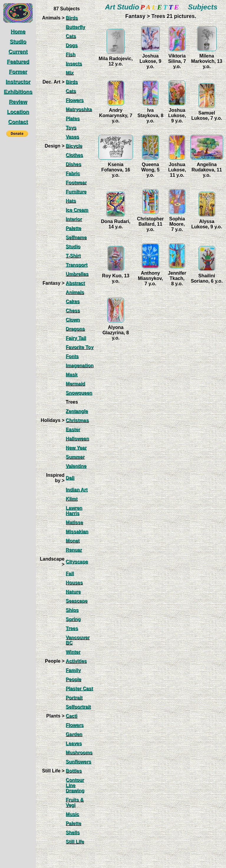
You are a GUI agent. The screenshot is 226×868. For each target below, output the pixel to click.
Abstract (75, 283)
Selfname (76, 237)
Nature (73, 592)
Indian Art (77, 490)
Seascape (77, 601)
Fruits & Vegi (75, 802)
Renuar (74, 550)
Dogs (72, 45)
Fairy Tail (76, 338)
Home (18, 32)
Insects (74, 64)
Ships (72, 610)
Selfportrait (78, 707)
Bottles (74, 771)
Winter (73, 652)
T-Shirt (73, 256)
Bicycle (74, 146)
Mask (72, 375)
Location (18, 112)
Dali (70, 478)
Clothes (74, 155)
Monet (73, 541)
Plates (73, 118)
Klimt (72, 499)
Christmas (77, 420)
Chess (73, 311)
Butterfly (75, 27)
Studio (18, 42)
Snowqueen (79, 393)
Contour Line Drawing (75, 785)
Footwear (76, 182)
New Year (76, 448)
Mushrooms (79, 752)
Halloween (77, 439)
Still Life (75, 842)
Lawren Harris (74, 511)
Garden (74, 734)
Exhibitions (18, 92)
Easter (73, 429)
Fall (70, 573)
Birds (72, 18)
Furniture (76, 192)
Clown (73, 320)
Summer (75, 457)
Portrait (74, 698)
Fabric (73, 173)
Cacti (71, 716)
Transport (77, 265)
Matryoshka (79, 109)
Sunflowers (78, 762)
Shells (73, 832)
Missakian (77, 532)
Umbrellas (77, 274)
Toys (71, 128)
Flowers (75, 100)
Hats (71, 201)
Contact (18, 122)
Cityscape (77, 562)
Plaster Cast (79, 688)
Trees (72, 628)
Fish (71, 54)
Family (73, 670)
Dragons (75, 329)
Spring (73, 619)
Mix (70, 73)
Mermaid (75, 384)
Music (72, 814)
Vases (72, 137)
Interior (74, 219)
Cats (71, 36)
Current (18, 52)
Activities (76, 661)
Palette (73, 228)
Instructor (18, 82)
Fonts (72, 356)
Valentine (76, 466)
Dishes (73, 164)
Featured (18, 62)
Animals (75, 292)
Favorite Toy (80, 347)
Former (18, 72)
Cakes (73, 301)
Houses (74, 583)
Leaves (74, 743)
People (73, 679)
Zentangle (77, 411)
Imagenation (80, 365)
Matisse (74, 522)
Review (18, 102)
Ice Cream (77, 210)
